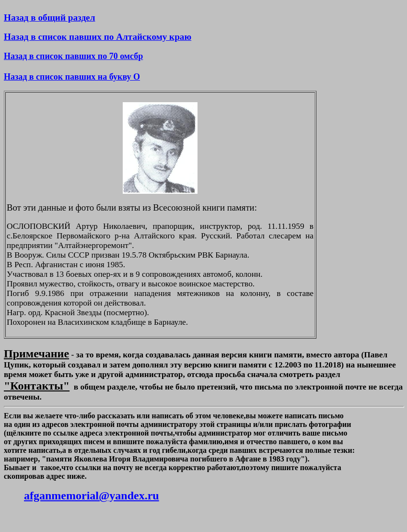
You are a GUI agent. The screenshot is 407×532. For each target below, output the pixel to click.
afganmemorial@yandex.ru (92, 496)
